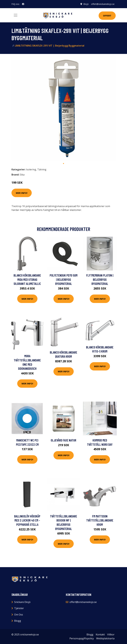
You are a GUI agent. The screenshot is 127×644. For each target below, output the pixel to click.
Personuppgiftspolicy (82, 638)
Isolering (31, 169)
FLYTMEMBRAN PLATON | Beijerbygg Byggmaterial (100, 279)
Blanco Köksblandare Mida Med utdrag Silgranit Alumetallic (27, 279)
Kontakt (100, 634)
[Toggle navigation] (16, 15)
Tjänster (19, 608)
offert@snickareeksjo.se (103, 4)
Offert (107, 16)
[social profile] (23, 4)
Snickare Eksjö (22, 602)
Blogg (18, 621)
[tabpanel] (64, 108)
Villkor (111, 634)
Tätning (42, 169)
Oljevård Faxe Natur (63, 440)
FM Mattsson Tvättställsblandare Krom (100, 520)
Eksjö (86, 4)
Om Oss (19, 615)
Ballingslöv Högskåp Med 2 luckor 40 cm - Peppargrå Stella (27, 520)
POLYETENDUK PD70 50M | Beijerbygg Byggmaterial (64, 279)
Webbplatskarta (105, 638)
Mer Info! (22, 193)
